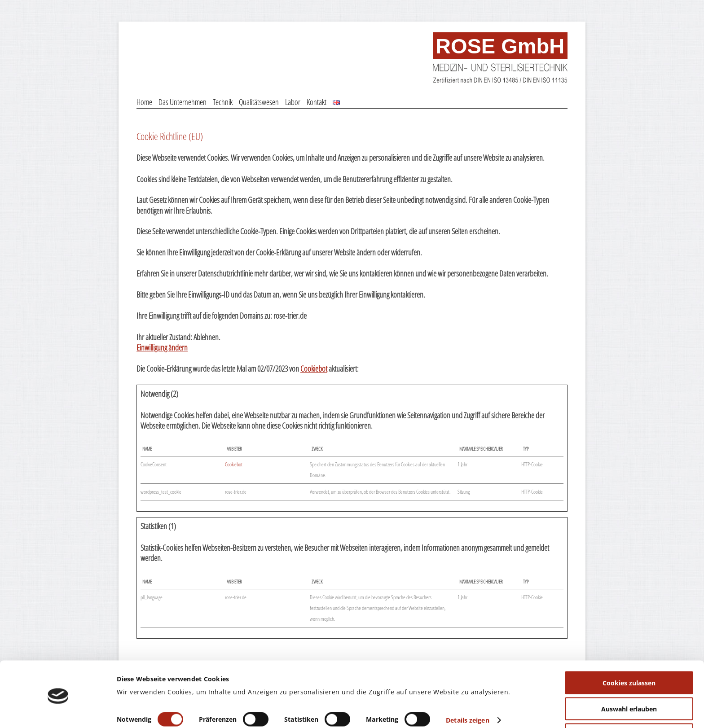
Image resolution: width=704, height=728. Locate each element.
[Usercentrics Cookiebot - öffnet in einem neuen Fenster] (58, 711)
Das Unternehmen (183, 102)
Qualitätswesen (259, 102)
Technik (223, 102)
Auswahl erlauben (629, 680)
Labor (293, 102)
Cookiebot (314, 368)
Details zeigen (467, 691)
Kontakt (317, 102)
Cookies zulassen (629, 654)
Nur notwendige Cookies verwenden (629, 706)
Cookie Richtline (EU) (170, 136)
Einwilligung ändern (162, 347)
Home (144, 102)
